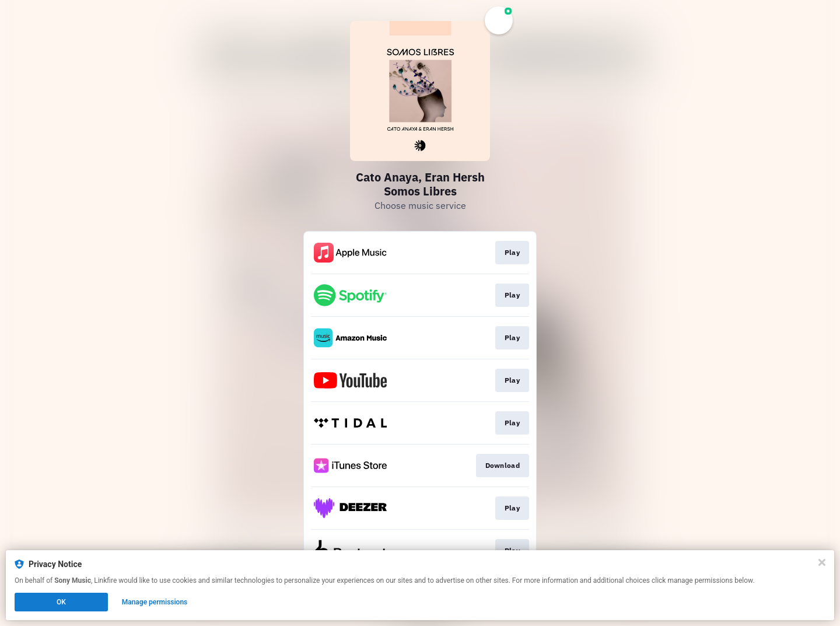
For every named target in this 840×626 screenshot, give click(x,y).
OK (61, 602)
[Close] (822, 562)
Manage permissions (155, 602)
